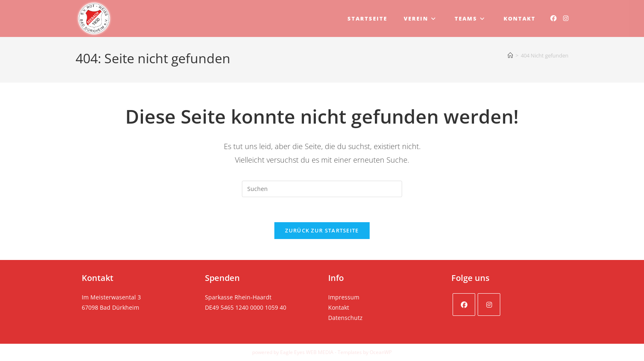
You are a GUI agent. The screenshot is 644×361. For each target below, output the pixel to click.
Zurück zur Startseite (322, 230)
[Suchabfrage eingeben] (322, 189)
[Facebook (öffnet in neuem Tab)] (553, 18)
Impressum (344, 297)
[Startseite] (510, 55)
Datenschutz (345, 318)
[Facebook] (464, 305)
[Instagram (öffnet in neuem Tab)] (566, 18)
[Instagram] (489, 305)
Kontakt (339, 307)
